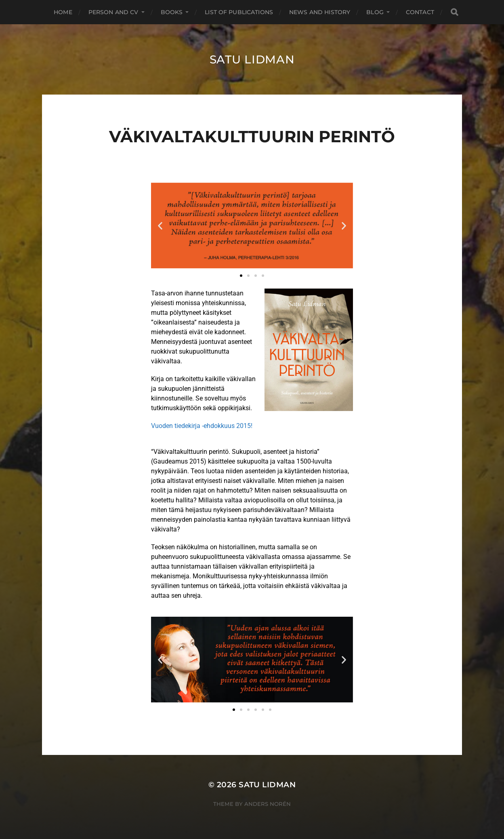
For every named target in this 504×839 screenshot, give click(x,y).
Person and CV (113, 12)
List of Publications (239, 12)
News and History (320, 12)
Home (63, 12)
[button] (160, 226)
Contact (420, 12)
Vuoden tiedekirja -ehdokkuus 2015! (202, 426)
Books (172, 12)
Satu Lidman (252, 59)
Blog (375, 12)
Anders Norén (268, 804)
